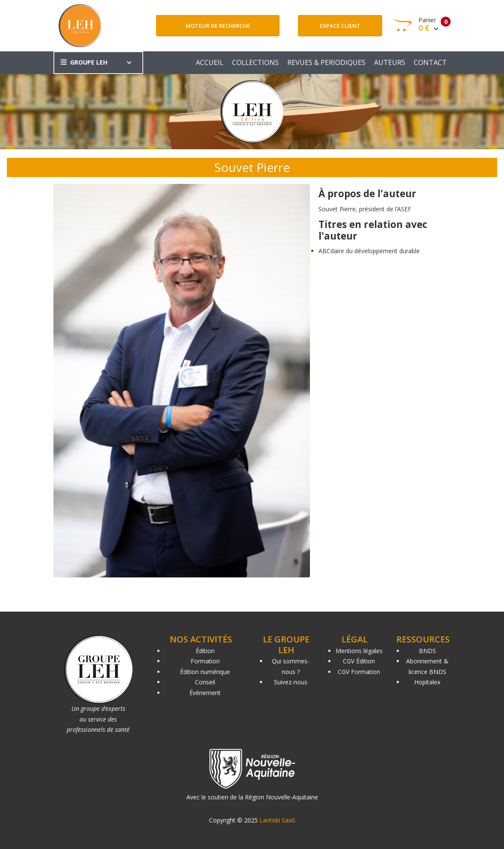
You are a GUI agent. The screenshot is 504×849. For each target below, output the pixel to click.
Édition (205, 651)
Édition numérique (205, 672)
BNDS (427, 651)
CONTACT (430, 62)
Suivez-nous (291, 682)
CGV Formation (359, 672)
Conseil (205, 682)
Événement (205, 693)
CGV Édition (359, 661)
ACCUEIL (210, 62)
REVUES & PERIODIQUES (326, 62)
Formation (205, 661)
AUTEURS (390, 62)
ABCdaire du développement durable (369, 251)
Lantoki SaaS (277, 820)
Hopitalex (427, 682)
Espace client (340, 26)
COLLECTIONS (255, 62)
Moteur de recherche (218, 26)
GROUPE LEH (84, 62)
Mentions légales (359, 651)
